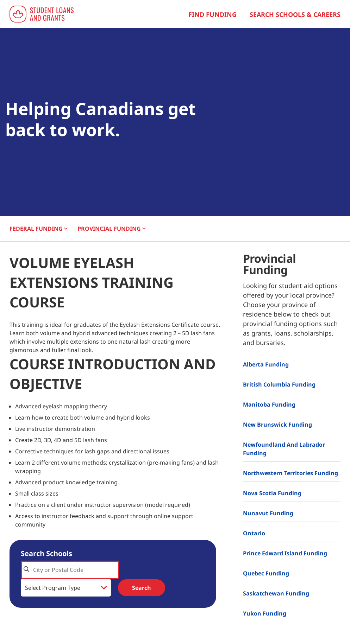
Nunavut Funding (268, 513)
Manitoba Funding (269, 404)
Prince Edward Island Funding (285, 553)
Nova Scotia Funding (272, 493)
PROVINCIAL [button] (112, 229)
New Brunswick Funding (277, 425)
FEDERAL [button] (39, 229)
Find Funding (212, 14)
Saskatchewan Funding (276, 593)
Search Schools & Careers (295, 14)
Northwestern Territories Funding (290, 473)
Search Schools (46, 553)
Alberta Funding (266, 364)
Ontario (254, 533)
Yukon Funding (265, 613)
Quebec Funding (266, 573)
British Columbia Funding (279, 384)
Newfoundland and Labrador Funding (284, 449)
